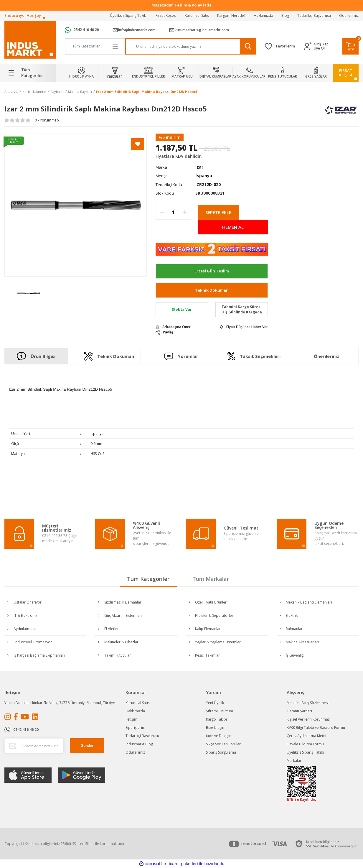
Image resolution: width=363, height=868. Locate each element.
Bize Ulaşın (215, 728)
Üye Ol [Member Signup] (319, 48)
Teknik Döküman (212, 290)
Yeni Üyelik (215, 703)
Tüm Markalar (211, 579)
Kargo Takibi (216, 719)
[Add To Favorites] (138, 144)
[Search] (191, 46)
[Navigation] (30, 73)
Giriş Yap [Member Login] (321, 44)
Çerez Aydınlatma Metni (306, 736)
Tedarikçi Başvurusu (314, 15)
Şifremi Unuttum (220, 711)
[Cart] (350, 46)
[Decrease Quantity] (162, 212)
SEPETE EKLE (218, 212)
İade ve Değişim (219, 736)
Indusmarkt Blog (139, 744)
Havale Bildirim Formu (305, 744)
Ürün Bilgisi (36, 356)
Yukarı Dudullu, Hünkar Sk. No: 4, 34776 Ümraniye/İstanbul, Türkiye (60, 703)
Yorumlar (181, 356)
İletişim (131, 719)
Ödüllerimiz (349, 15)
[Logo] (30, 40)
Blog (285, 15)
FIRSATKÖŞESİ (346, 73)
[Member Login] (309, 46)
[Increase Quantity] (185, 212)
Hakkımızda (263, 15)
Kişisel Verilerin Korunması (309, 719)
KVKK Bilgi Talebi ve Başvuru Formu (316, 728)
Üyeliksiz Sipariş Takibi (129, 15)
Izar (199, 167)
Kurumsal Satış (197, 15)
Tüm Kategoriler (148, 579)
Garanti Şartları (299, 711)
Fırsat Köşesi (166, 15)
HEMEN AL (233, 227)
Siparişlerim (135, 728)
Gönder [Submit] (87, 745)
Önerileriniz (326, 356)
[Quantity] (173, 212)
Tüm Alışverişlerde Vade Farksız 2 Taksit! (182, 5)
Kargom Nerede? (231, 15)
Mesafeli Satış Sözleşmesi (308, 703)
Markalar (294, 761)
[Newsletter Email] (34, 746)
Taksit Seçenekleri (254, 356)
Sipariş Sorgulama (221, 752)
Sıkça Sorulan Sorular (223, 744)
